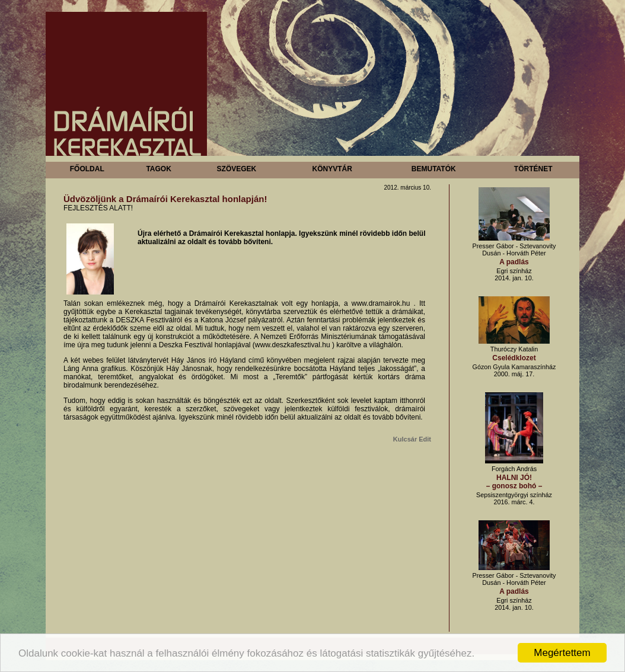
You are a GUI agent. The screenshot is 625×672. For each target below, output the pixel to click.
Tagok (158, 169)
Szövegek (237, 169)
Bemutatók (434, 169)
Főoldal (87, 169)
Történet (533, 169)
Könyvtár (332, 169)
